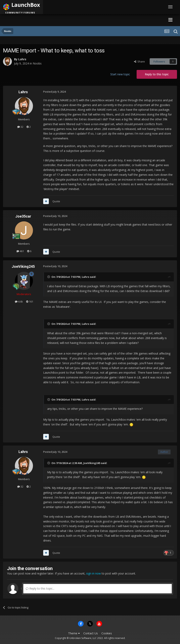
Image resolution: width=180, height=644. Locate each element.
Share (139, 61)
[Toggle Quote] (49, 277)
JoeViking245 (23, 266)
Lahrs (22, 59)
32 (20, 127)
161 (30, 302)
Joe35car (23, 216)
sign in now (94, 573)
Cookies (107, 633)
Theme (74, 633)
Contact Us (91, 633)
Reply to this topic (157, 74)
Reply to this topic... (40, 588)
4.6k (19, 302)
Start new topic (120, 74)
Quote (56, 201)
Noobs (37, 63)
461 (20, 251)
